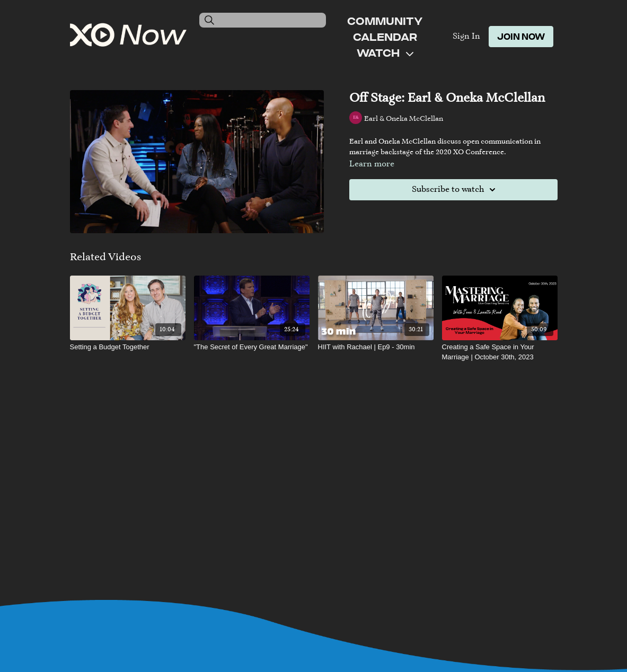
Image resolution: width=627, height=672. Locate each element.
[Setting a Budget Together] (128, 347)
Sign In (466, 37)
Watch (385, 52)
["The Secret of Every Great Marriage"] (252, 347)
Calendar (385, 37)
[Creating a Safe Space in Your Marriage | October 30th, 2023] (500, 352)
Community (385, 21)
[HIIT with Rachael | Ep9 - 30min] (376, 347)
